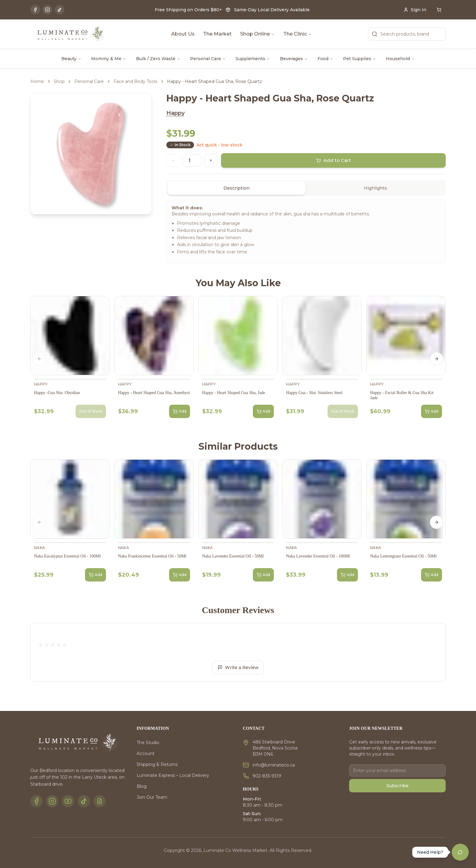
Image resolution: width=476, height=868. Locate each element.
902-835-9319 (267, 776)
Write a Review (238, 667)
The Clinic (297, 34)
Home (37, 81)
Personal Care (208, 59)
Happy (175, 113)
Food (325, 59)
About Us (183, 34)
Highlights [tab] (376, 188)
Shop (59, 81)
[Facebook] (35, 10)
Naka (39, 548)
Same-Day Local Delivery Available (272, 10)
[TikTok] (59, 10)
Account (146, 753)
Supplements (253, 59)
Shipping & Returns (157, 764)
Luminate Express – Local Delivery (173, 775)
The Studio (148, 743)
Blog (142, 786)
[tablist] (306, 188)
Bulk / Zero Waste (158, 59)
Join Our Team (152, 797)
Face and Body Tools (135, 81)
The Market (217, 34)
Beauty (71, 59)
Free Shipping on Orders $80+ (188, 10)
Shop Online (257, 34)
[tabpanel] (306, 231)
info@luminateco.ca (274, 765)
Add (180, 411)
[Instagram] (47, 10)
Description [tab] (236, 188)
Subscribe (398, 786)
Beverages (294, 59)
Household (400, 59)
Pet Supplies (360, 59)
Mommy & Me (109, 59)
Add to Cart (333, 160)
